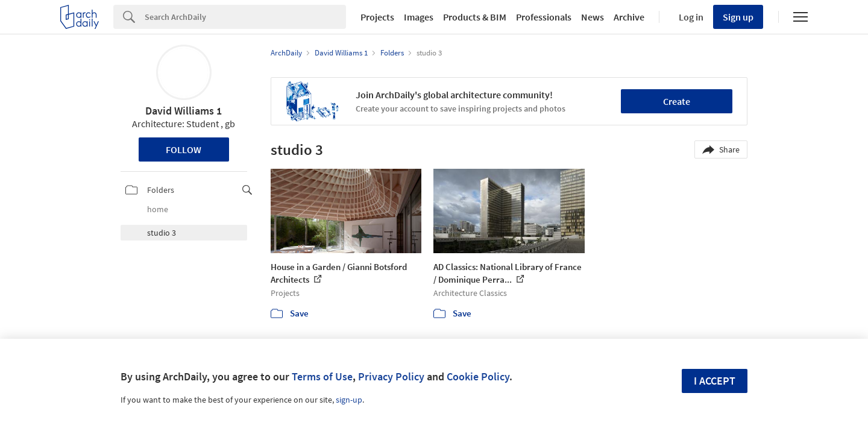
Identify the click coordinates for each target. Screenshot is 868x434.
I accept (715, 381)
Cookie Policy (478, 376)
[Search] (245, 17)
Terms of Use (322, 376)
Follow (184, 149)
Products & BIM (475, 17)
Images (419, 17)
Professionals (544, 17)
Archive (629, 17)
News (593, 17)
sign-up (349, 400)
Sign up (738, 17)
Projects (377, 17)
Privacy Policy (391, 376)
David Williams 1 (184, 111)
